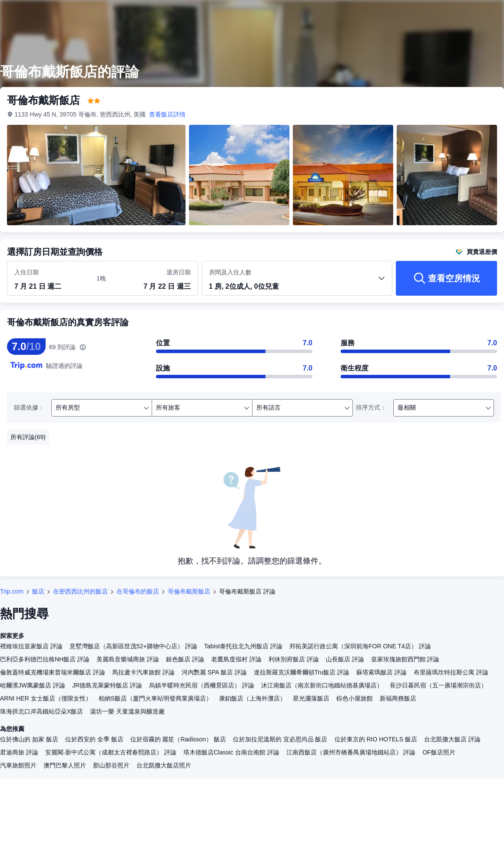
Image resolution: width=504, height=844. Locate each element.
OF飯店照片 (439, 752)
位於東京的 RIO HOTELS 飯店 (376, 739)
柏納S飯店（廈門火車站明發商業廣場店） (155, 698)
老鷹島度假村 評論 (236, 659)
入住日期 (27, 272)
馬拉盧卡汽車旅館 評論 (143, 672)
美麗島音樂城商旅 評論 (128, 659)
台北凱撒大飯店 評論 (452, 739)
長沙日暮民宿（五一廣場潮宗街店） (438, 685)
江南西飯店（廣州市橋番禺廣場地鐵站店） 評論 (351, 752)
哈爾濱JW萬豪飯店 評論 (33, 685)
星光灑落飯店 (311, 698)
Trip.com (12, 591)
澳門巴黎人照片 (65, 765)
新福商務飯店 (398, 698)
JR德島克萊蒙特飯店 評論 (107, 685)
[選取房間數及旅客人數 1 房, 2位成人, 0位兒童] (297, 282)
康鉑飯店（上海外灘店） (252, 698)
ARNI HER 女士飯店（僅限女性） (46, 698)
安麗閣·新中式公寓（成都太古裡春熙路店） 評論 (111, 752)
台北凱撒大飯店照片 (164, 765)
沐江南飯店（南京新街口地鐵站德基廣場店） (322, 685)
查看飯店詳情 (168, 114)
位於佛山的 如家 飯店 (29, 739)
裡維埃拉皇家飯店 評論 (31, 646)
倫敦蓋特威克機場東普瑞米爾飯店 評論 (53, 672)
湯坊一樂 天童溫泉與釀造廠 (127, 711)
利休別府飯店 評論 (294, 659)
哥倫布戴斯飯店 (189, 591)
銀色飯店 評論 (185, 659)
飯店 (38, 591)
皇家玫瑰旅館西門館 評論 (405, 659)
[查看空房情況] (446, 278)
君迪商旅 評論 (19, 752)
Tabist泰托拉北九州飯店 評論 (243, 646)
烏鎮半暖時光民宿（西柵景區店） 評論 (202, 685)
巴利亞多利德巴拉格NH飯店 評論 (45, 659)
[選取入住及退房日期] (50, 279)
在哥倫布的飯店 (138, 591)
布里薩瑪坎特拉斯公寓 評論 (451, 672)
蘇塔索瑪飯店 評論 (381, 672)
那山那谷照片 (111, 765)
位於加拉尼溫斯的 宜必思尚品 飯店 (280, 739)
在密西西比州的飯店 (80, 591)
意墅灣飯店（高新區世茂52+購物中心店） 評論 (133, 646)
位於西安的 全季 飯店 (94, 739)
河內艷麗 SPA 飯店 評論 (214, 672)
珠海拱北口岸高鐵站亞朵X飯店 (41, 711)
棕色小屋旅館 (355, 698)
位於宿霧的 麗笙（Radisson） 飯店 (178, 739)
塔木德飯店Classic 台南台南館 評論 (231, 752)
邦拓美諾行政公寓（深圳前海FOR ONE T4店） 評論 (360, 646)
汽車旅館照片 (18, 765)
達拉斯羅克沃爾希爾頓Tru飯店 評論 (302, 672)
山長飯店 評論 (345, 659)
